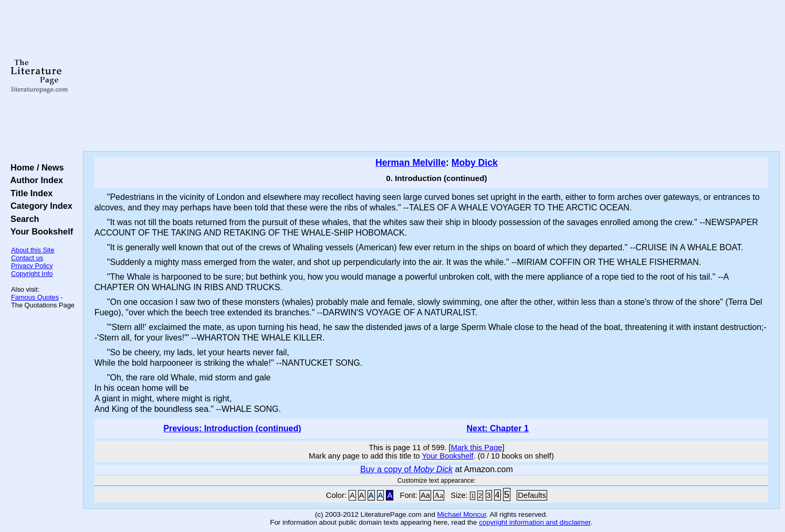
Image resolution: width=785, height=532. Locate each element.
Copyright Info (32, 274)
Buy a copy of (406, 469)
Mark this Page (477, 448)
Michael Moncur (462, 514)
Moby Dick (475, 163)
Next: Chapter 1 (498, 428)
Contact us (27, 258)
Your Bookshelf (39, 231)
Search (22, 219)
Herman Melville (411, 163)
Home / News (35, 167)
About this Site (33, 250)
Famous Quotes (35, 297)
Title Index (29, 193)
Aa (425, 495)
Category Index (39, 206)
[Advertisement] (431, 76)
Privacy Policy (32, 266)
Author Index (34, 180)
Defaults (532, 495)
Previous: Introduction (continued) (232, 428)
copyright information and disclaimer (535, 522)
